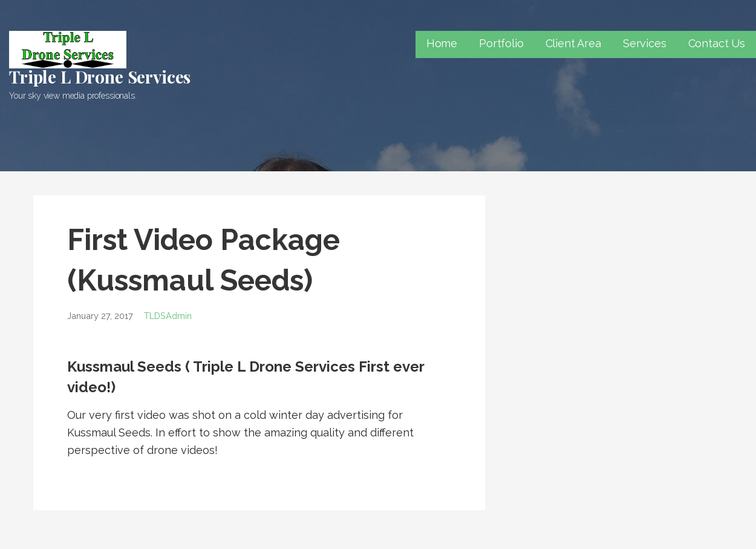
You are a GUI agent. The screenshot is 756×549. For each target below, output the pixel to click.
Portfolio (501, 43)
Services (645, 43)
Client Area (573, 43)
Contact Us (717, 43)
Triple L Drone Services (100, 77)
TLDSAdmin (168, 316)
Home (442, 43)
